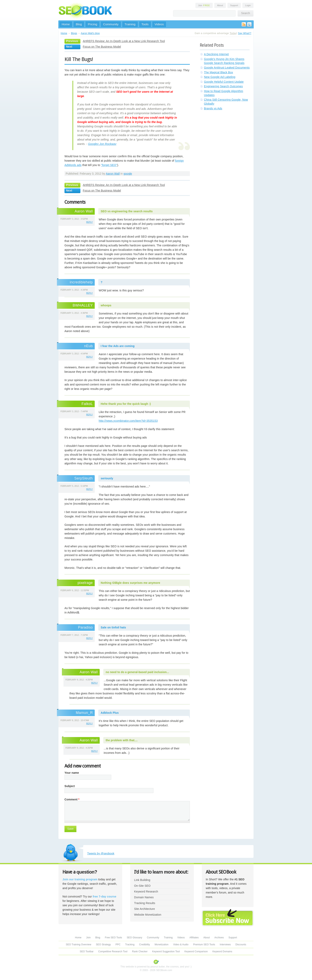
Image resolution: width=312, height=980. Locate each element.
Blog (79, 24)
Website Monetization (148, 915)
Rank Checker (140, 951)
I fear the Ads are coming (118, 346)
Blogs (74, 33)
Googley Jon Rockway (102, 144)
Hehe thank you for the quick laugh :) (126, 404)
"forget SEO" (109, 165)
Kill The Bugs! (79, 59)
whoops (106, 305)
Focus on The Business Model (102, 47)
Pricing (92, 24)
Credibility (144, 945)
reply (89, 222)
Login (248, 5)
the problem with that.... (122, 740)
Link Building (142, 880)
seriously (107, 478)
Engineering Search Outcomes (223, 86)
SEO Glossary (135, 938)
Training (130, 24)
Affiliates (194, 938)
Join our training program (80, 879)
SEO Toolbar (87, 951)
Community (111, 24)
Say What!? (245, 33)
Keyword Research (146, 892)
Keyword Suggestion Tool (166, 951)
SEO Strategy (103, 945)
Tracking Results (145, 903)
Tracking (130, 945)
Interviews (225, 945)
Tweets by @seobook (101, 853)
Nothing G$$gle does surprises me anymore (130, 583)
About (220, 5)
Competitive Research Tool (113, 951)
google (128, 174)
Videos (159, 24)
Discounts (241, 945)
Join (204, 5)
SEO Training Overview (79, 945)
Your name (72, 773)
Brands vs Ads (213, 108)
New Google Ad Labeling (220, 77)
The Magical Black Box (218, 72)
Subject (70, 786)
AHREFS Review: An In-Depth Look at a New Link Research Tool (124, 41)
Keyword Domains (222, 951)
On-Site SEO (142, 886)
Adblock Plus (110, 713)
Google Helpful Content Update (224, 82)
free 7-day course (105, 896)
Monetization (162, 945)
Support (234, 5)
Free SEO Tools (113, 938)
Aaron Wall (113, 174)
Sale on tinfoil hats (113, 627)
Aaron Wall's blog (90, 33)
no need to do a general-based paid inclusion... (137, 672)
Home (66, 24)
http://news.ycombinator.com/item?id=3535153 (128, 421)
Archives (219, 938)
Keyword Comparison (196, 951)
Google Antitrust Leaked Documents (227, 68)
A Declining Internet (216, 54)
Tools (145, 24)
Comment (72, 799)
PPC (118, 945)
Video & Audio (181, 945)
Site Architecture (144, 909)
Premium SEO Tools (204, 945)
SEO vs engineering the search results (127, 211)
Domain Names (144, 897)
